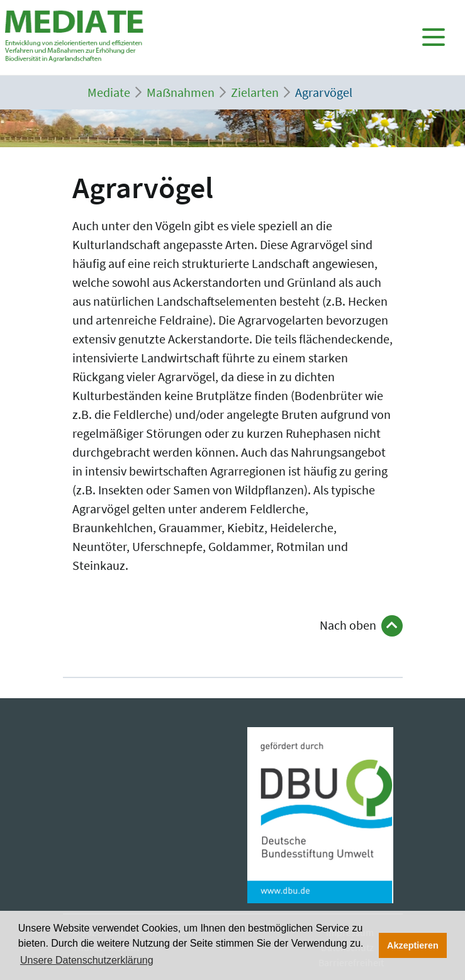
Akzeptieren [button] (413, 945)
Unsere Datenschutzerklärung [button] (87, 960)
